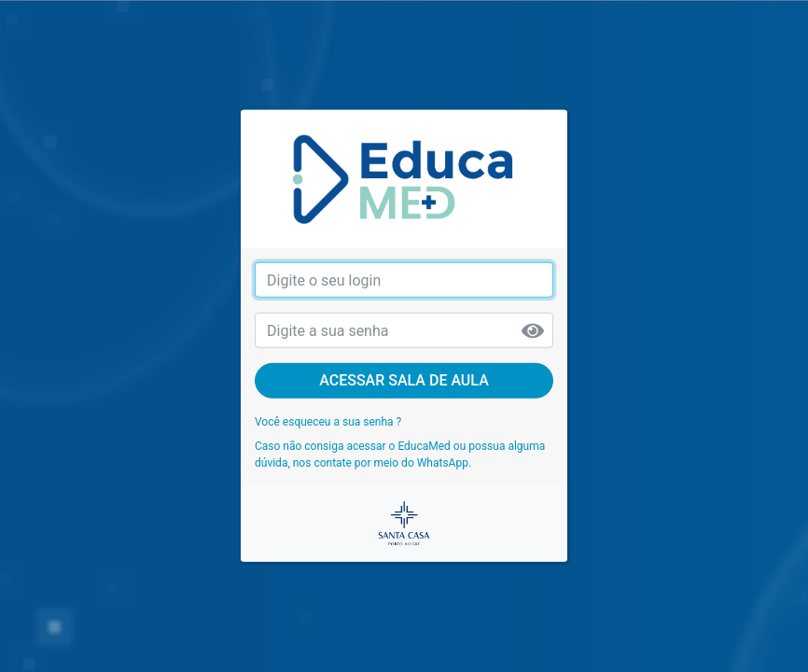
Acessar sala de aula (404, 380)
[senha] (404, 330)
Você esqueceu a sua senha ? (328, 422)
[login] (404, 280)
